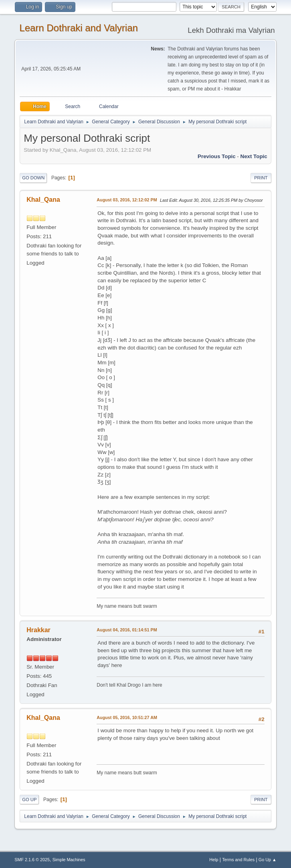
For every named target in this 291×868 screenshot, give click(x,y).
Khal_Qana (43, 200)
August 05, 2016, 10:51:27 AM (127, 717)
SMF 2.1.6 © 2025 (32, 860)
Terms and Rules (238, 860)
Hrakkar (38, 630)
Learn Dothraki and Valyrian (79, 28)
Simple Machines (69, 860)
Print (261, 178)
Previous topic (217, 156)
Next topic (254, 156)
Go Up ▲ (268, 860)
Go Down (33, 178)
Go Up (29, 800)
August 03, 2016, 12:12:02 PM (127, 200)
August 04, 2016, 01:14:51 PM (127, 630)
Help (214, 860)
